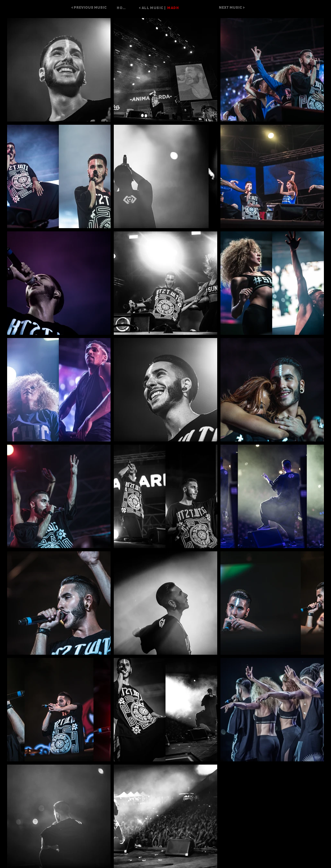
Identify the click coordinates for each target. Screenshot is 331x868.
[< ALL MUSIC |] (149, 8)
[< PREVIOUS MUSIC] (89, 8)
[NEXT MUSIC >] (232, 8)
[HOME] (122, 8)
